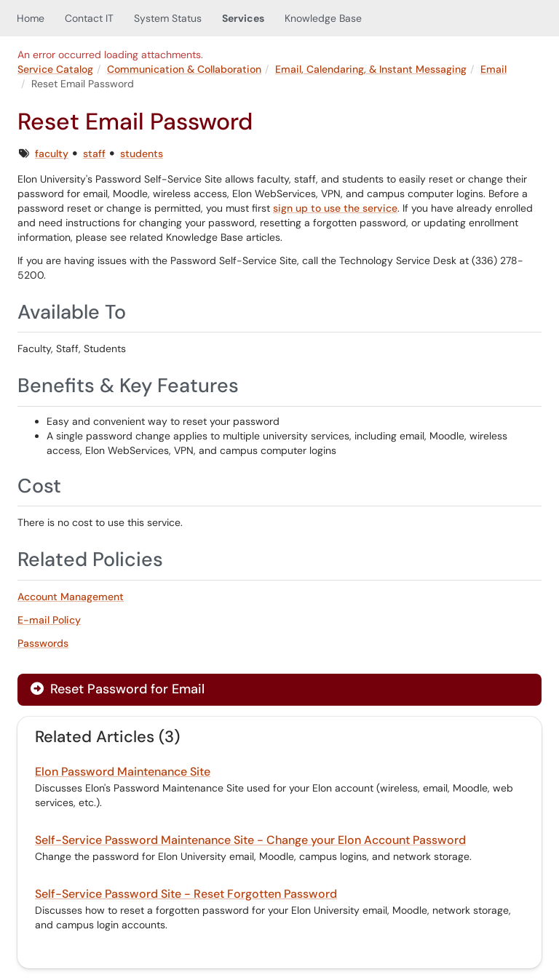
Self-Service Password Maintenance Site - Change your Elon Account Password (250, 840)
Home (31, 18)
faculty (52, 154)
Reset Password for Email (118, 689)
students (142, 154)
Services (243, 18)
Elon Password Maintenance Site (123, 772)
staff (94, 154)
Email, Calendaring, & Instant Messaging (371, 69)
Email (493, 69)
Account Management (71, 597)
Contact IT (89, 18)
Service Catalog (55, 69)
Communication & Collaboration (184, 69)
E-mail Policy (49, 620)
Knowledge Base (323, 18)
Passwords (43, 643)
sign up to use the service (335, 208)
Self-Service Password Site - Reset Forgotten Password (186, 894)
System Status (168, 18)
